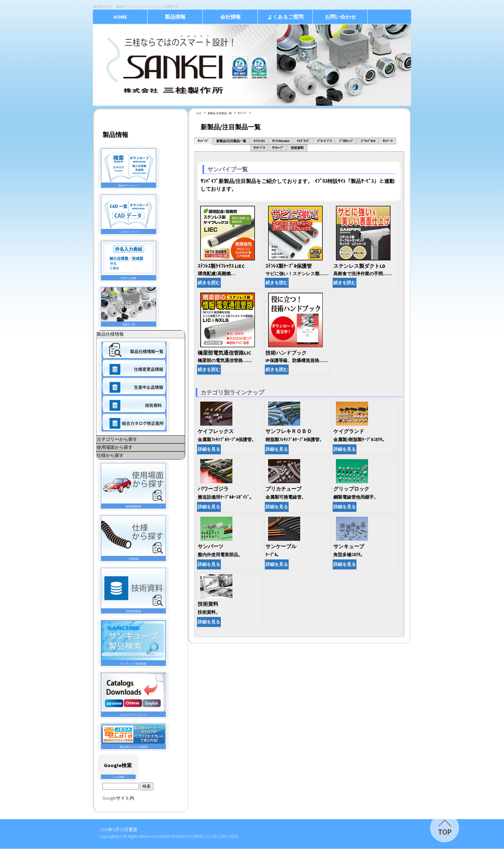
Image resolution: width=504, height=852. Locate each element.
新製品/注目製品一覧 (220, 113)
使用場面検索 (133, 486)
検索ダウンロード (129, 168)
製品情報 (175, 17)
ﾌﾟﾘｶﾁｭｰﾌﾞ (346, 141)
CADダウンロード (129, 214)
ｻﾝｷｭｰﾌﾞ (278, 148)
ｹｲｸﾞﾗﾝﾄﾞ (303, 141)
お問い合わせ (340, 17)
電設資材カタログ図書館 (133, 736)
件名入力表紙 (129, 260)
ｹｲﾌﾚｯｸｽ (259, 141)
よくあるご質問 (285, 17)
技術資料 (297, 148)
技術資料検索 (133, 590)
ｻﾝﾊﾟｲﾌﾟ (242, 113)
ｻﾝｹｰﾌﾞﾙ (259, 148)
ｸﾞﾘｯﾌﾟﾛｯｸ (368, 141)
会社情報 (230, 17)
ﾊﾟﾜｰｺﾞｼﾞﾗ (324, 141)
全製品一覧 (129, 307)
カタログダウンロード (133, 695)
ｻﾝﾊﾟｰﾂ (388, 141)
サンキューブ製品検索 (133, 643)
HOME (120, 17)
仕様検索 (133, 538)
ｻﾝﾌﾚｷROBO (281, 141)
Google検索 (118, 777)
